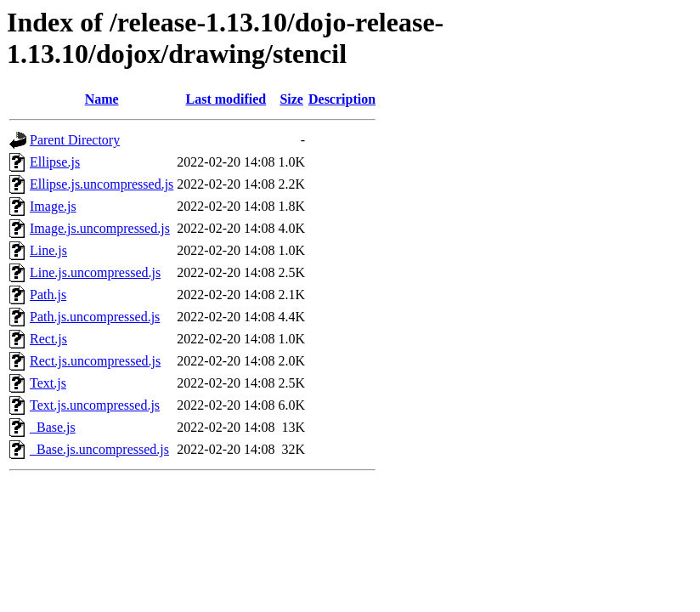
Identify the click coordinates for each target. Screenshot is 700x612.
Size (291, 99)
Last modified (226, 99)
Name (102, 99)
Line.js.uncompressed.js (95, 272)
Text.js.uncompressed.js (95, 405)
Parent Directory (75, 140)
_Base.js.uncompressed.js (99, 449)
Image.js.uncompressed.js (100, 228)
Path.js (48, 295)
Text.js (48, 383)
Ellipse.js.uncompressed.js (102, 184)
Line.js (48, 250)
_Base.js (53, 427)
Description (342, 99)
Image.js (53, 206)
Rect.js (48, 339)
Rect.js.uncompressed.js (95, 361)
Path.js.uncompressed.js (95, 317)
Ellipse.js (55, 162)
